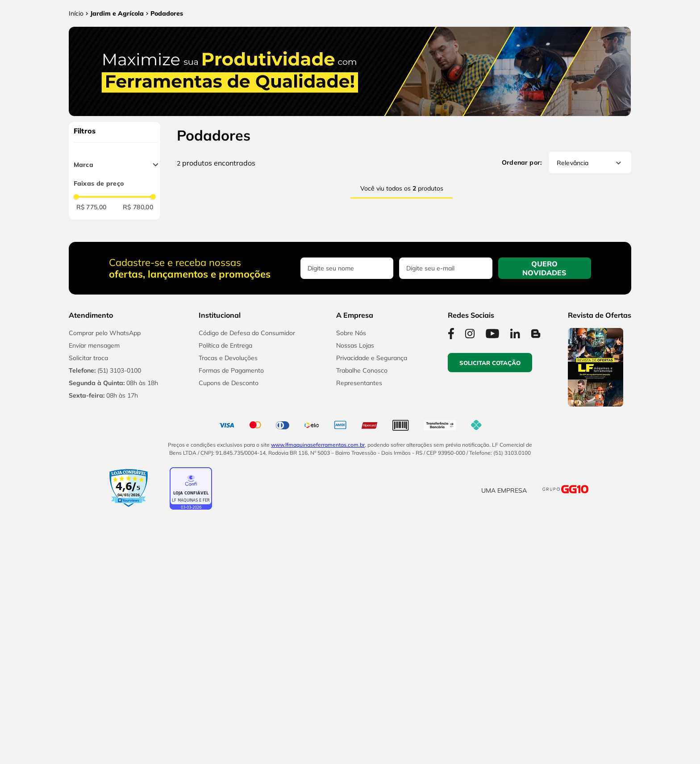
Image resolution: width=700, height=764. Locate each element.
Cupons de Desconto (229, 660)
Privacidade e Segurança (372, 635)
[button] (678, 713)
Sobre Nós (351, 610)
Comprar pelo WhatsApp (105, 610)
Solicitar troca (88, 635)
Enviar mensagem (94, 623)
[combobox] (329, 39)
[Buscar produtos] (465, 39)
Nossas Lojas (355, 623)
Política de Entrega (225, 623)
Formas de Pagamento (231, 648)
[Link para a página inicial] (76, 92)
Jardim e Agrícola (117, 92)
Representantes (359, 660)
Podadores (167, 92)
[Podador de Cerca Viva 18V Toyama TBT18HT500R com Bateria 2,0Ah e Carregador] (230, 359)
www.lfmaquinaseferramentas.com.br (318, 722)
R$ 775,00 (92, 286)
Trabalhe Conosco (362, 648)
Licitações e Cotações (517, 39)
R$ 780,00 (138, 286)
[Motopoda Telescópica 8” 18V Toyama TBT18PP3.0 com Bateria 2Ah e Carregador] (346, 359)
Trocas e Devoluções (228, 635)
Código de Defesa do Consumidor (247, 610)
